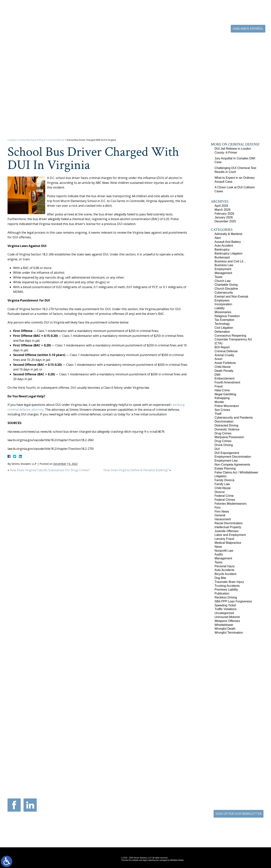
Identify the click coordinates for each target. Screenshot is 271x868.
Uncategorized (224, 613)
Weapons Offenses (227, 621)
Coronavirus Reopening (230, 336)
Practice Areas (135, 41)
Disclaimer (152, 832)
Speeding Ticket (225, 605)
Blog (226, 41)
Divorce (220, 492)
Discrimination (224, 422)
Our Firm (112, 41)
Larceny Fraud (224, 539)
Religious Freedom (227, 316)
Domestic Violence (227, 429)
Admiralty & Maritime (228, 234)
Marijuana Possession (229, 437)
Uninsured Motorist (227, 617)
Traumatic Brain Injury (229, 582)
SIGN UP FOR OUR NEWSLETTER (239, 814)
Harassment (223, 519)
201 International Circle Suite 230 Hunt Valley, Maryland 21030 (156, 764)
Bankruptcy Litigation (229, 253)
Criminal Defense (55, 140)
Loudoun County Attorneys (22, 140)
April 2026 (221, 206)
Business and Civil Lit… (230, 261)
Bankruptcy (222, 250)
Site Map (133, 832)
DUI (217, 449)
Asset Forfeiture (225, 363)
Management (223, 273)
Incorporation (223, 304)
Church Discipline (226, 289)
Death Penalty (224, 371)
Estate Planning (225, 468)
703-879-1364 (36, 774)
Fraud (218, 386)
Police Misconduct (227, 406)
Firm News (222, 512)
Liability (220, 308)
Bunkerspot (222, 257)
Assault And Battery (228, 242)
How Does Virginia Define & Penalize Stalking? (136, 470)
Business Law (224, 265)
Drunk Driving (224, 445)
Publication (222, 593)
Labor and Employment (230, 535)
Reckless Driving (226, 597)
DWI (217, 375)
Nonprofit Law (224, 551)
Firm (218, 508)
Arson (218, 359)
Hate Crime (222, 390)
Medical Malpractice (228, 543)
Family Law (222, 484)
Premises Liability (226, 590)
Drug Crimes (223, 433)
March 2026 (223, 210)
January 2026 (224, 217)
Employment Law (226, 461)
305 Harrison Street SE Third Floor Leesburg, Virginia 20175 (33, 764)
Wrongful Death (225, 629)
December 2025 (225, 221)
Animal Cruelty (224, 355)
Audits (219, 554)
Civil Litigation (224, 328)
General (220, 515)
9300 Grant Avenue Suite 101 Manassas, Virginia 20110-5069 (115, 764)
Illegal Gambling (225, 394)
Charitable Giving (226, 285)
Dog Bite (220, 578)
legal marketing (149, 860)
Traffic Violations (226, 609)
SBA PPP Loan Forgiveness (233, 601)
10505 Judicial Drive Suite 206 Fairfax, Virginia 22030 (197, 767)
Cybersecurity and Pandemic (234, 418)
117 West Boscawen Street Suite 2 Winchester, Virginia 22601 (74, 767)
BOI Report (222, 347)
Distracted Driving (226, 425)
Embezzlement (225, 378)
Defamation (222, 332)
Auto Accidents (225, 570)
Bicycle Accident (225, 574)
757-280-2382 (242, 770)
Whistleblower (224, 625)
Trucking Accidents (227, 586)
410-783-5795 (160, 774)
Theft (218, 414)
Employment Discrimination (233, 457)
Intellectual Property (228, 527)
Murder (219, 402)
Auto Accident (224, 246)
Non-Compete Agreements (232, 465)
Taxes (218, 277)
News (218, 547)
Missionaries (223, 312)
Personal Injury (225, 566)
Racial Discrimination (229, 523)
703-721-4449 (118, 774)
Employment (223, 269)
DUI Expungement (227, 453)
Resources (159, 41)
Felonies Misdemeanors (231, 504)
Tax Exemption (224, 320)
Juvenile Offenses (226, 531)
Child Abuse (223, 367)
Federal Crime (224, 496)
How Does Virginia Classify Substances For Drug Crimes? (50, 470)
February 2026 (224, 214)
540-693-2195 (77, 777)
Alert (218, 238)
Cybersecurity (224, 293)
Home (94, 41)
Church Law (223, 281)
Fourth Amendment (227, 382)
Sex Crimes (222, 410)
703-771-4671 (202, 29)
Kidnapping (222, 398)
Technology (222, 324)
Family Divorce (225, 480)
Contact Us (244, 41)
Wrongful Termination (229, 633)
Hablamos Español (248, 29)
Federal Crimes (225, 500)
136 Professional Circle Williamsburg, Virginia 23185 (239, 763)
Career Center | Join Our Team (195, 41)
